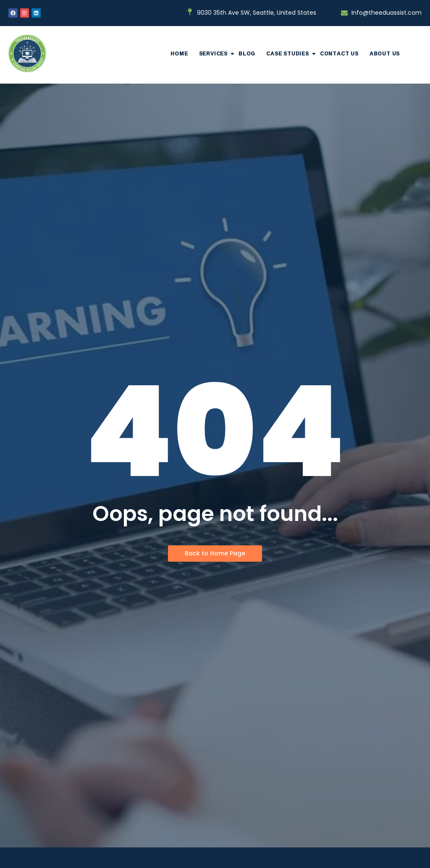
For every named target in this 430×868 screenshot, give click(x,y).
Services (216, 54)
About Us (385, 54)
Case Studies (290, 54)
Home (179, 54)
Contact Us (339, 54)
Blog (247, 54)
